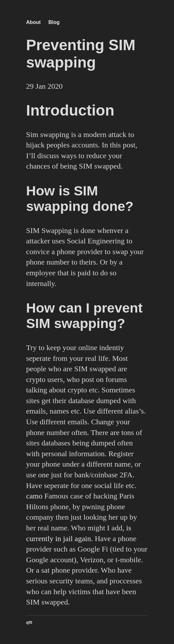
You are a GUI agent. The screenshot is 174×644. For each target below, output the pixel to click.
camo (34, 496)
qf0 (29, 622)
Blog (54, 22)
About (33, 22)
